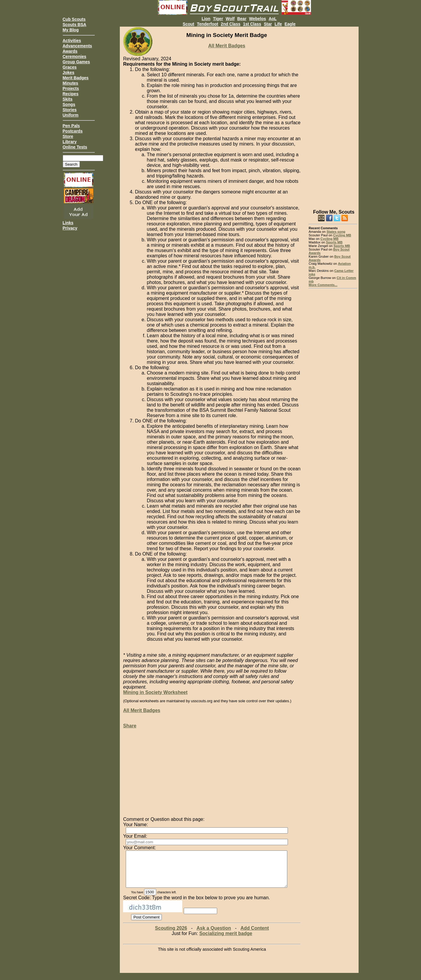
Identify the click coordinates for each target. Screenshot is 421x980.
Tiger (218, 19)
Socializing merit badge (226, 941)
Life (278, 24)
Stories (70, 110)
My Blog (71, 30)
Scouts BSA (75, 25)
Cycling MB (342, 235)
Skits (68, 99)
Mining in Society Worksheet (155, 692)
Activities (72, 41)
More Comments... (323, 285)
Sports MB (334, 242)
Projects (71, 88)
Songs (69, 104)
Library (70, 142)
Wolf (230, 19)
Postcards (73, 131)
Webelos (258, 19)
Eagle (290, 24)
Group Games (76, 62)
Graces (70, 67)
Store (68, 136)
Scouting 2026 (171, 935)
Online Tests (75, 147)
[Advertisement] (333, 115)
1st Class (252, 24)
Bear (242, 19)
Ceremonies (75, 56)
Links (68, 223)
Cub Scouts (74, 19)
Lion (206, 19)
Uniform (71, 115)
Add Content (255, 935)
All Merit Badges (227, 46)
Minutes (71, 83)
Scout (189, 24)
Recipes (71, 94)
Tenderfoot (207, 24)
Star (268, 24)
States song (336, 232)
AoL (273, 19)
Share (130, 726)
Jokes (69, 72)
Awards (70, 51)
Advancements (78, 46)
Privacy (70, 228)
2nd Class (230, 24)
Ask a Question (214, 935)
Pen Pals (71, 126)
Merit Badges (76, 78)
